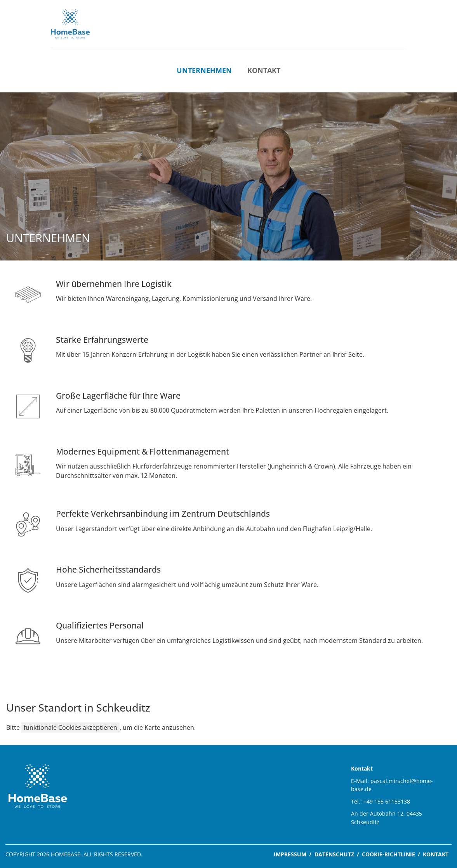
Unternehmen (204, 70)
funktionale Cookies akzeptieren (70, 727)
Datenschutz (334, 854)
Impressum (290, 854)
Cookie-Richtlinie (388, 854)
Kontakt (264, 70)
